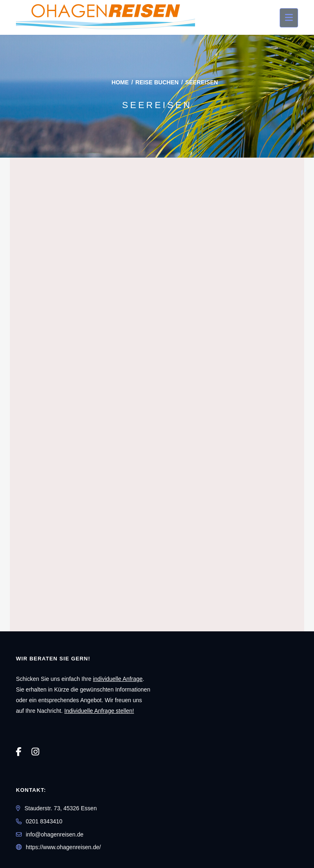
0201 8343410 (44, 821)
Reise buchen (157, 82)
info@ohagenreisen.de (55, 834)
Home (120, 82)
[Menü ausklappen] (289, 18)
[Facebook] (19, 752)
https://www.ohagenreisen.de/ (63, 847)
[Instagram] (35, 752)
